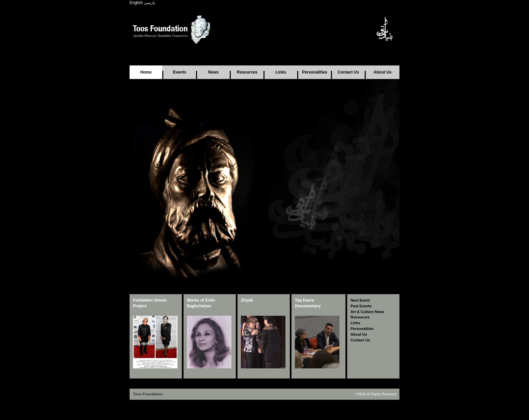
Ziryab (247, 300)
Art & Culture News (367, 312)
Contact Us (348, 72)
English (136, 3)
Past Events (361, 306)
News (213, 72)
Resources (247, 72)
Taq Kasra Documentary (308, 303)
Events (180, 72)
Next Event (360, 300)
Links (281, 72)
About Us (382, 72)
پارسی (150, 3)
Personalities (315, 72)
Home (146, 72)
